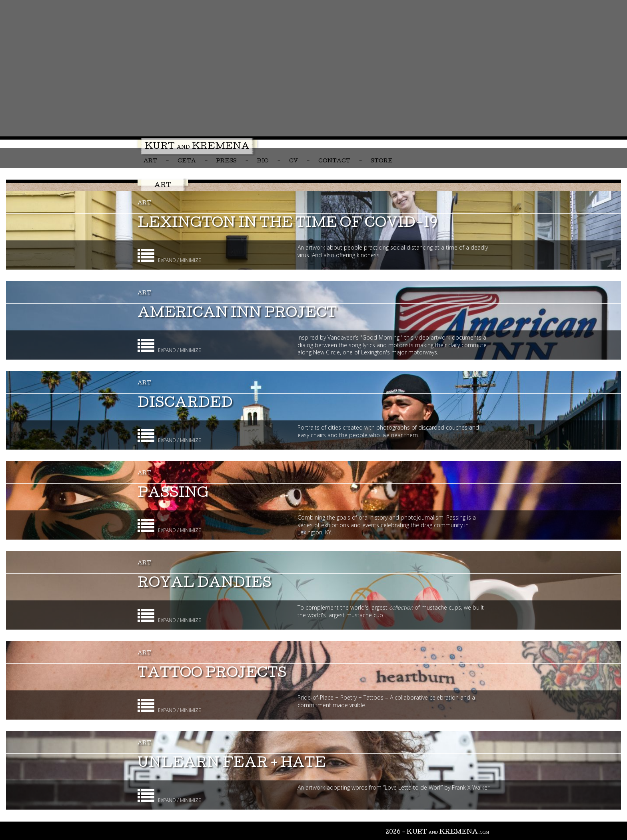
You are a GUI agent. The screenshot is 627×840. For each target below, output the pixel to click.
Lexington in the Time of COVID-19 (288, 224)
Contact (334, 161)
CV (294, 161)
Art (150, 161)
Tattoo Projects (212, 674)
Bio (263, 161)
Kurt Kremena (197, 147)
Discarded (185, 404)
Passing (173, 494)
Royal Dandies (205, 584)
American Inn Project (237, 314)
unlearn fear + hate (232, 764)
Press (227, 161)
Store (382, 161)
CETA (187, 161)
